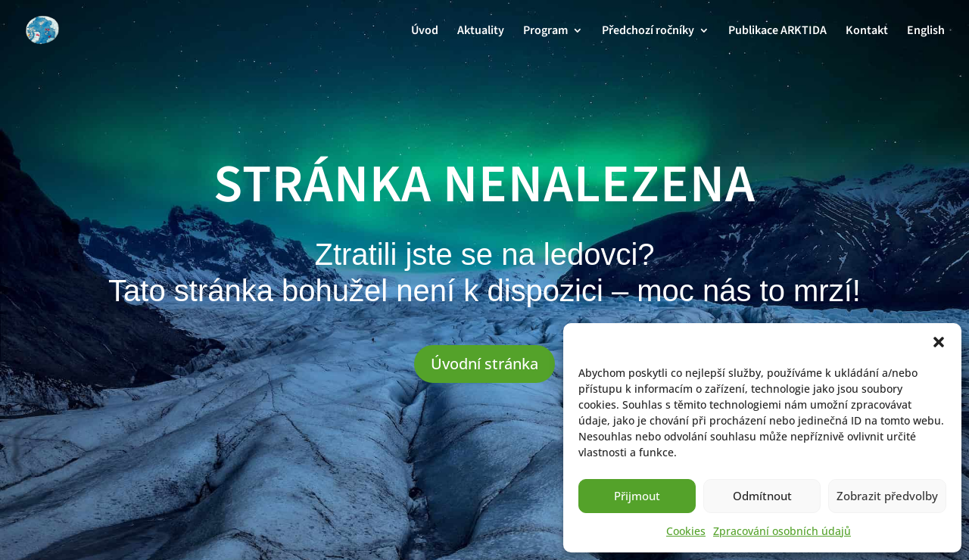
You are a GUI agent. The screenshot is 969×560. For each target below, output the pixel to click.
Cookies (686, 531)
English (926, 32)
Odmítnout (762, 496)
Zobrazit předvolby (887, 496)
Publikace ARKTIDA (777, 32)
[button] (939, 342)
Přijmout (637, 496)
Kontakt (867, 32)
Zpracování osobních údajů (782, 531)
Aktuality (481, 32)
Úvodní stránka (484, 364)
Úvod (425, 32)
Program (545, 32)
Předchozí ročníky (648, 32)
